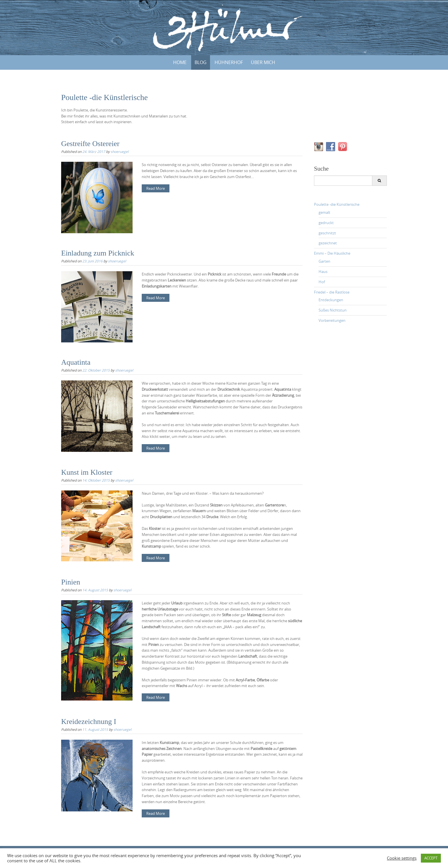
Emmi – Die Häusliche (332, 253)
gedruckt (326, 223)
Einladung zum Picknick (98, 253)
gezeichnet (328, 243)
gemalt (324, 212)
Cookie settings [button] (402, 858)
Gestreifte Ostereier (90, 144)
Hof (322, 282)
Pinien (71, 582)
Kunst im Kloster (87, 472)
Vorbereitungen (332, 320)
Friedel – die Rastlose (332, 292)
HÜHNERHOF (229, 62)
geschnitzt (327, 233)
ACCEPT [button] (431, 858)
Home (180, 62)
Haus (323, 272)
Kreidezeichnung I (89, 722)
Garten (324, 261)
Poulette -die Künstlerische (337, 204)
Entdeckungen (331, 300)
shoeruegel (120, 151)
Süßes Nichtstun (333, 310)
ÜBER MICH (263, 62)
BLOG (201, 62)
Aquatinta (76, 362)
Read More (156, 188)
